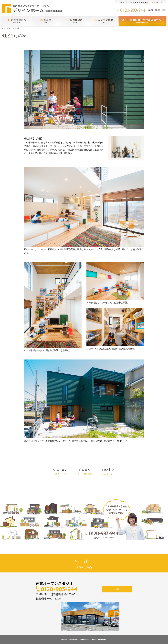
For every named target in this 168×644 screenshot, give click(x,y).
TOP (4, 28)
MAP (117, 590)
